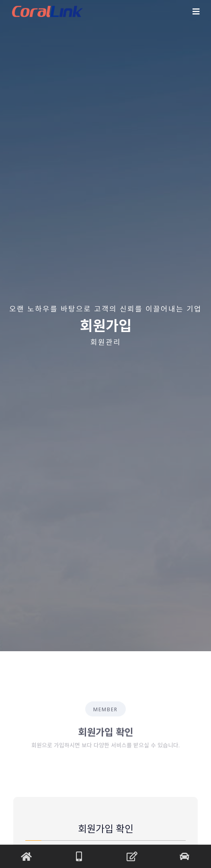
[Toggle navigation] (196, 12)
